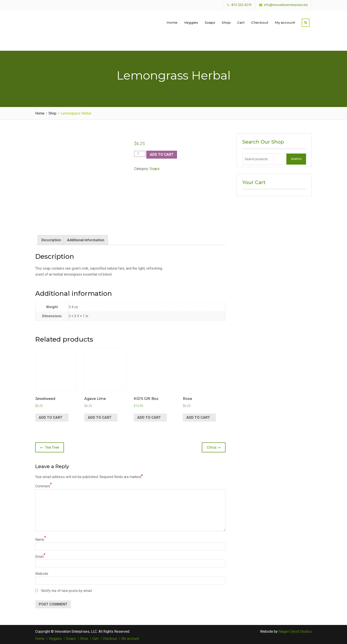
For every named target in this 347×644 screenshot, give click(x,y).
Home (172, 22)
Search (296, 158)
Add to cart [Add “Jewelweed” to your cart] (51, 416)
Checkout (260, 22)
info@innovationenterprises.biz (286, 5)
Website (42, 573)
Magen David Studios (295, 630)
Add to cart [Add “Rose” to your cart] (198, 416)
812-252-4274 (241, 5)
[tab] (51, 239)
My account (285, 22)
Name (40, 538)
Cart (241, 22)
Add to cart (162, 153)
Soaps (210, 22)
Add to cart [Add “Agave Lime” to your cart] (100, 416)
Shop (226, 22)
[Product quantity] (140, 153)
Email (39, 555)
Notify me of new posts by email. (67, 590)
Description (51, 239)
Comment (43, 485)
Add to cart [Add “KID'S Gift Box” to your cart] (149, 416)
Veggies (191, 22)
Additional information (86, 239)
